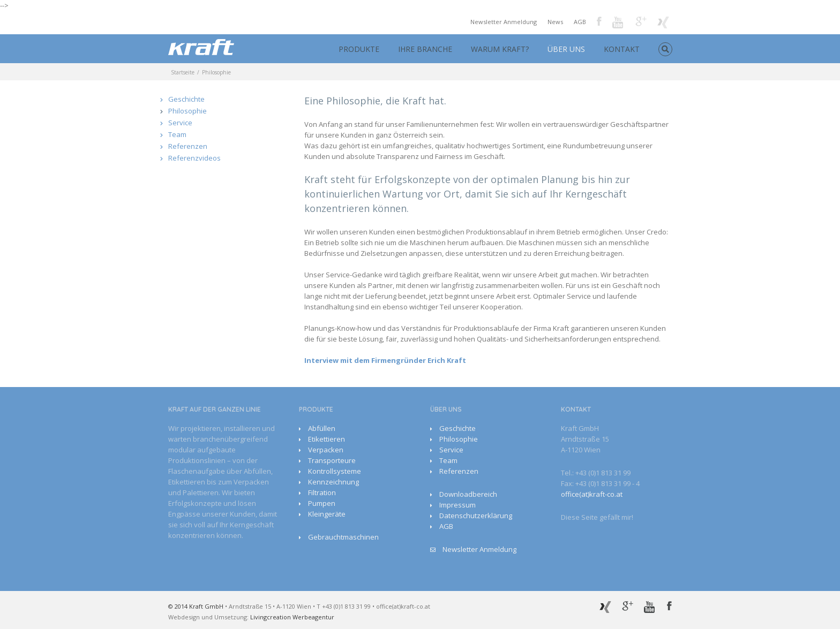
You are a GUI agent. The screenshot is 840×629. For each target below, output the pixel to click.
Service (180, 123)
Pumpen (322, 503)
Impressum (457, 505)
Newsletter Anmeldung (504, 22)
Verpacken (326, 450)
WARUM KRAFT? (500, 49)
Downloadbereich (468, 494)
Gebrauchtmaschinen (343, 537)
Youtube (618, 23)
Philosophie (187, 111)
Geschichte (186, 99)
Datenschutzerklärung (476, 516)
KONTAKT (622, 49)
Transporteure (332, 460)
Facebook (599, 21)
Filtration (322, 492)
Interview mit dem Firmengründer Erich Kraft (385, 360)
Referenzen (188, 146)
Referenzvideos (194, 158)
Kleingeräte (327, 514)
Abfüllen (322, 428)
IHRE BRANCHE (425, 49)
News (555, 22)
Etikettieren (327, 439)
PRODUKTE (359, 49)
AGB (580, 22)
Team (177, 134)
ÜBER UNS (566, 49)
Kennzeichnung (333, 482)
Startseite (183, 72)
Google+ (641, 21)
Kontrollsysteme (335, 471)
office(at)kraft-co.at (592, 494)
